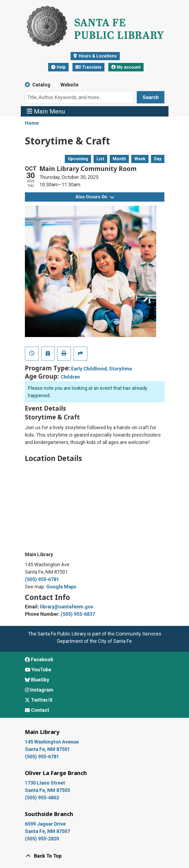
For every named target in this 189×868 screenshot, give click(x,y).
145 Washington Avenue (52, 742)
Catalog (41, 85)
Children (70, 377)
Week (140, 159)
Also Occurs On (95, 197)
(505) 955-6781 (42, 579)
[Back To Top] (95, 856)
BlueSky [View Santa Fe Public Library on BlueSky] (37, 680)
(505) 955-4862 (42, 798)
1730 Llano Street (45, 783)
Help (58, 67)
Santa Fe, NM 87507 (48, 831)
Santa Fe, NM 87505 (48, 790)
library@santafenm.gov (67, 607)
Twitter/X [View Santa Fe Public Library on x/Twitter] (39, 700)
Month (119, 159)
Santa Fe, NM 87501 (48, 749)
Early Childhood (89, 369)
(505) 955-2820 (42, 839)
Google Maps (61, 587)
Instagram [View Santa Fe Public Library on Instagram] (39, 690)
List (100, 159)
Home (32, 123)
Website (69, 85)
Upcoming (78, 159)
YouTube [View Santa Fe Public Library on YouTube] (38, 670)
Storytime (120, 369)
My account (126, 67)
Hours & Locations (97, 56)
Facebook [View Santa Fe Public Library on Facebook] (39, 659)
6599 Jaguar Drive (45, 824)
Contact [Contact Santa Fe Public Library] (37, 710)
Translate (88, 67)
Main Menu (46, 111)
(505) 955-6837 (78, 614)
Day (158, 159)
